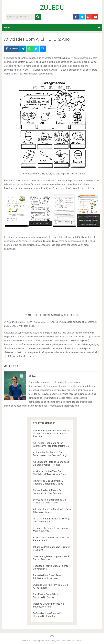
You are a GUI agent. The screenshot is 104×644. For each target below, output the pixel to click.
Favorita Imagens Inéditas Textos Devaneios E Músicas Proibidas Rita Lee (51, 433)
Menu (7, 28)
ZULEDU (52, 8)
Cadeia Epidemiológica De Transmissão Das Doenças (48, 492)
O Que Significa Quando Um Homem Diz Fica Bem (48, 615)
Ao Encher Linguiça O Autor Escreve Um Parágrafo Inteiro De (51, 444)
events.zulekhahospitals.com (35, 641)
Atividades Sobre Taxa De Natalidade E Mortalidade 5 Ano (50, 473)
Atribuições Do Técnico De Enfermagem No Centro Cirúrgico (51, 454)
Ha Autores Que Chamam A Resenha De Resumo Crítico (48, 482)
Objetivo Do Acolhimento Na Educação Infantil (48, 605)
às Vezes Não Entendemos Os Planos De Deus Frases (49, 501)
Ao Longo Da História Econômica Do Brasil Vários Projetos (51, 463)
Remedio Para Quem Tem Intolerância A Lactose (47, 577)
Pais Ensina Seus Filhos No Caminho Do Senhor (48, 596)
